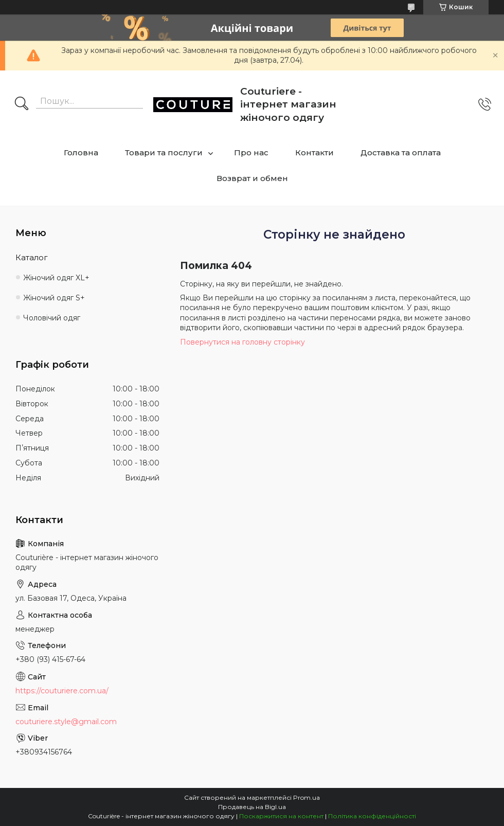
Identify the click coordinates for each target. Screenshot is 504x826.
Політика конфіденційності (372, 816)
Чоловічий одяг (52, 318)
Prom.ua (307, 797)
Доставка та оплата (401, 152)
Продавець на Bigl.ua (252, 807)
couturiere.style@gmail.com (66, 722)
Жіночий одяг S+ (54, 298)
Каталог (32, 257)
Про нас (251, 152)
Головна (81, 152)
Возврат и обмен (252, 178)
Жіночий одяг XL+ (56, 278)
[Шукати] (22, 104)
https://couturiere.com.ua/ (62, 691)
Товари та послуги (164, 152)
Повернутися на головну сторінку (242, 342)
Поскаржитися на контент (281, 816)
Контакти (314, 152)
